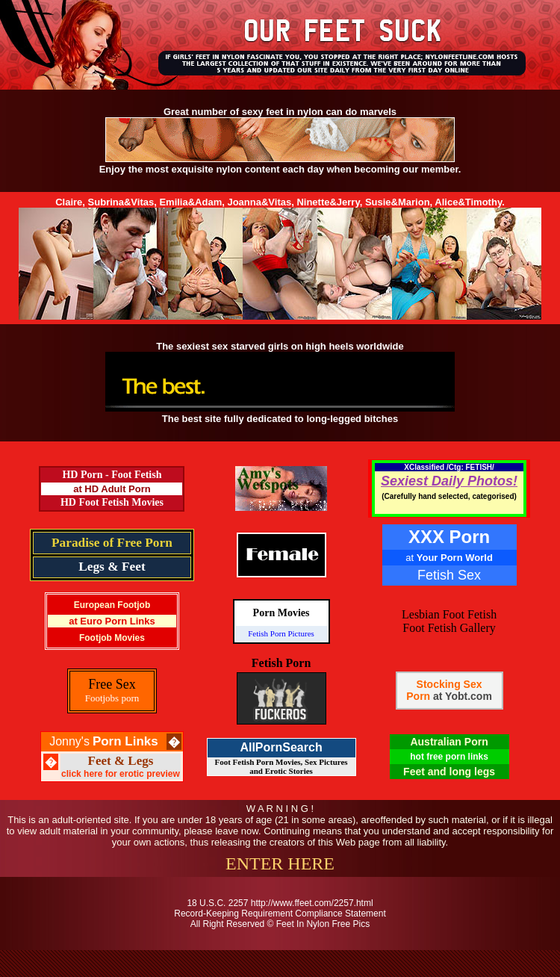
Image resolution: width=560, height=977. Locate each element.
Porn (418, 696)
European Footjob (112, 605)
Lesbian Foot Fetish (449, 614)
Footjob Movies (112, 638)
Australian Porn (449, 742)
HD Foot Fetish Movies (112, 502)
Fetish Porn (281, 663)
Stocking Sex (449, 684)
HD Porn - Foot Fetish (112, 475)
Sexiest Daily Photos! (449, 481)
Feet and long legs (449, 772)
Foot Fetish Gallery (449, 628)
